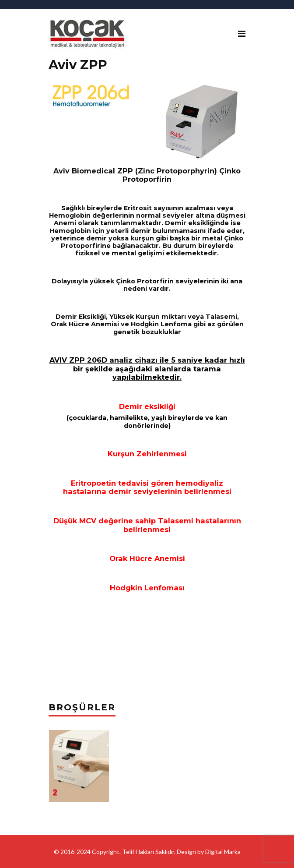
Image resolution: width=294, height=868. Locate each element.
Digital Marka (223, 852)
